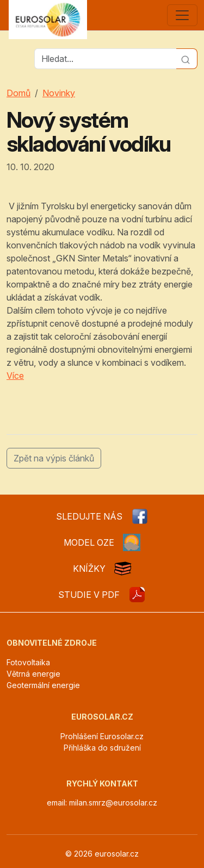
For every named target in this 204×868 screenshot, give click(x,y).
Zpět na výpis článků (54, 458)
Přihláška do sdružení (102, 748)
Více (15, 376)
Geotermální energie (43, 685)
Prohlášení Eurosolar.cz (102, 736)
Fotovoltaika (28, 662)
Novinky (59, 93)
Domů (18, 93)
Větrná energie (33, 674)
